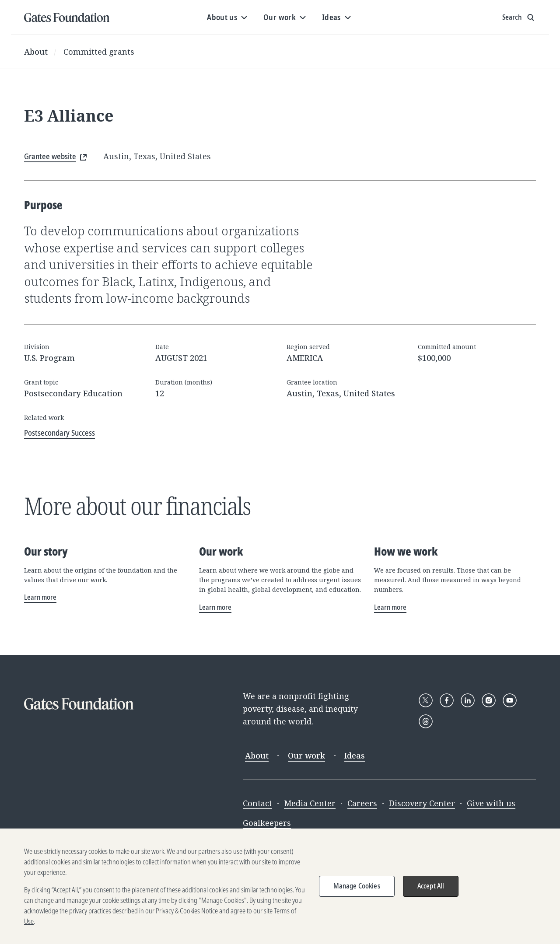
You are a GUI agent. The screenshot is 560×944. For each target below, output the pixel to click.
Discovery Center (422, 803)
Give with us (491, 803)
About (36, 52)
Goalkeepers (267, 823)
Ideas (355, 755)
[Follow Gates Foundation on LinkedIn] (468, 700)
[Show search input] (519, 17)
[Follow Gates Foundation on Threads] (426, 721)
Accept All (431, 890)
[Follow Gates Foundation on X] (426, 700)
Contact (257, 803)
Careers (362, 803)
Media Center (310, 803)
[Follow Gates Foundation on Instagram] (489, 700)
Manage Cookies (357, 890)
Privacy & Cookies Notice (187, 915)
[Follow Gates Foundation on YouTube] (510, 700)
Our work (306, 755)
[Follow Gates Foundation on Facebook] (447, 700)
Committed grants (99, 52)
